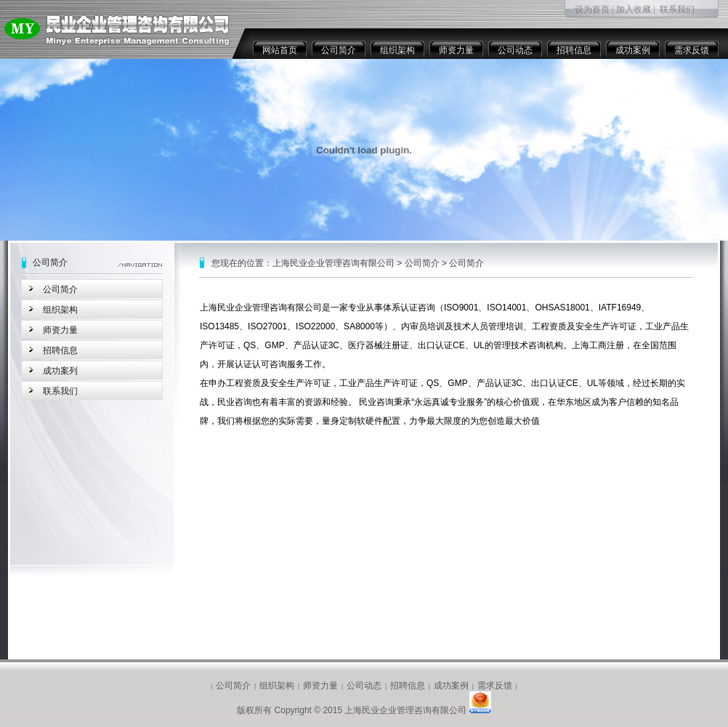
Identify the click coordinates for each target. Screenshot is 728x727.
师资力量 (456, 50)
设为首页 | (594, 9)
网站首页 (280, 50)
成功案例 (633, 50)
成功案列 (60, 371)
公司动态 (515, 50)
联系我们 (677, 9)
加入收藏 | (635, 9)
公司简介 (339, 50)
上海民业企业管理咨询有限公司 (333, 263)
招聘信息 (574, 50)
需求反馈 (692, 50)
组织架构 (397, 50)
